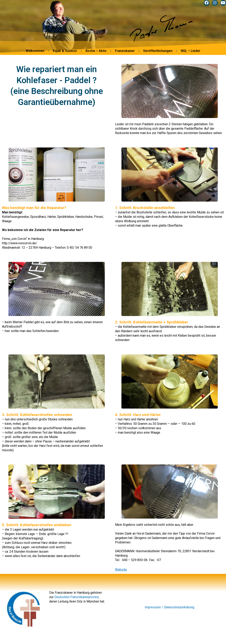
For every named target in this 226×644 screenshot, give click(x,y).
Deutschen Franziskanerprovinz (77, 597)
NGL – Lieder (191, 52)
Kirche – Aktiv (96, 52)
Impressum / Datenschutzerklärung (169, 607)
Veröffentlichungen (158, 52)
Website (121, 570)
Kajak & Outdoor (65, 52)
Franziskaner (125, 52)
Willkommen (35, 52)
